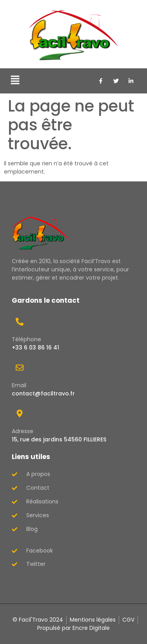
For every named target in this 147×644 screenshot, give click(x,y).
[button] (15, 81)
